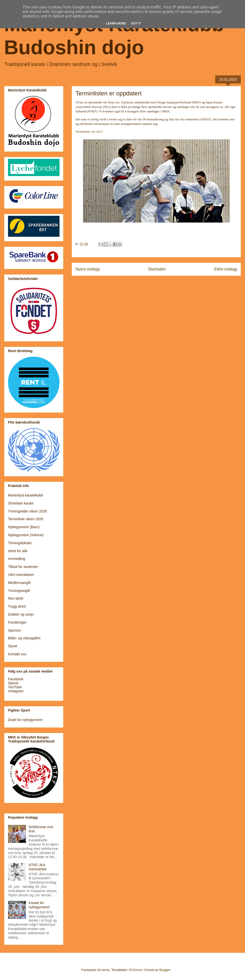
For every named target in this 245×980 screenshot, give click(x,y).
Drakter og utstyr (21, 614)
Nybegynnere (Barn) (24, 527)
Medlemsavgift (19, 583)
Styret (13, 646)
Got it (136, 23)
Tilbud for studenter (23, 567)
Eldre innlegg (226, 269)
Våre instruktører (21, 575)
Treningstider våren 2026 (27, 511)
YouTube (15, 687)
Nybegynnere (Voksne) (26, 535)
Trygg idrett (17, 606)
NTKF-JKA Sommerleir (38, 867)
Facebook (16, 679)
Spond (13, 683)
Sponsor (14, 630)
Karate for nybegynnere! (39, 905)
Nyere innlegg (87, 269)
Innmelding (17, 559)
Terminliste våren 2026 (26, 519)
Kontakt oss (17, 654)
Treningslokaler (20, 543)
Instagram (16, 691)
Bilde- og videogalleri (24, 638)
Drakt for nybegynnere (25, 720)
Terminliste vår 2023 (89, 131)
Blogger (165, 970)
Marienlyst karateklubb (25, 495)
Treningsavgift (19, 591)
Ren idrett (16, 598)
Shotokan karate (21, 503)
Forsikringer (17, 622)
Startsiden (157, 269)
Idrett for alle (18, 551)
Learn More (116, 23)
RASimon (136, 970)
